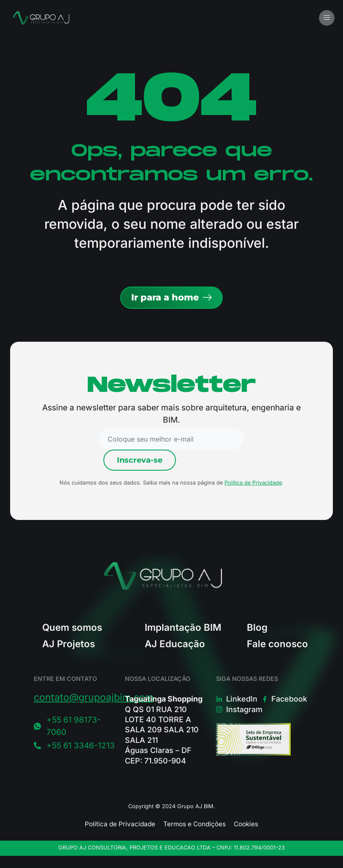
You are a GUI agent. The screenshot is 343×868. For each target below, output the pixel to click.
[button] (327, 18)
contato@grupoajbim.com (94, 697)
